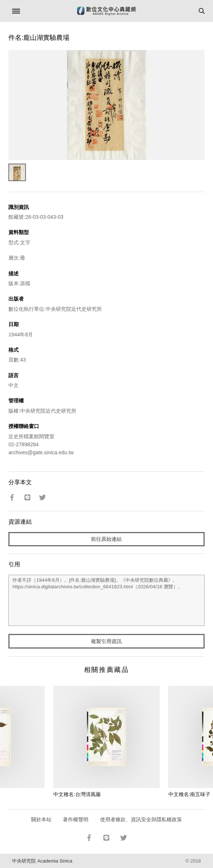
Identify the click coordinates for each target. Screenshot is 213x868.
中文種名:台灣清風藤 (77, 794)
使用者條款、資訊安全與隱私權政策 (141, 819)
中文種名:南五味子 (190, 794)
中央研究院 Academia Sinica (42, 861)
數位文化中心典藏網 (106, 11)
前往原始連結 (106, 539)
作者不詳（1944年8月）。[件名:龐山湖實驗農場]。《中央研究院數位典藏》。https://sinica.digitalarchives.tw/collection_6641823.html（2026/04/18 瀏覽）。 (106, 600)
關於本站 (41, 819)
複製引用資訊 (106, 641)
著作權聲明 (76, 819)
